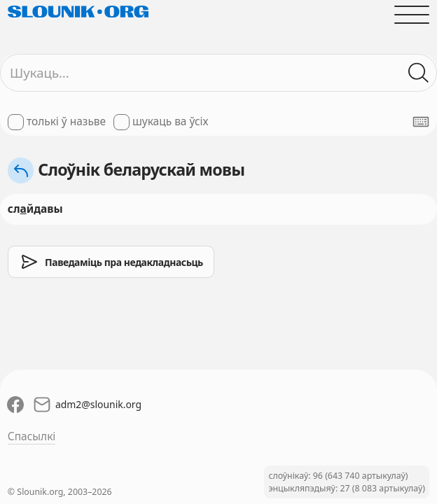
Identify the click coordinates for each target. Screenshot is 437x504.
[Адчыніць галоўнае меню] (412, 14)
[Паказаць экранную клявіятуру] (421, 122)
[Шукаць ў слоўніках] (419, 73)
